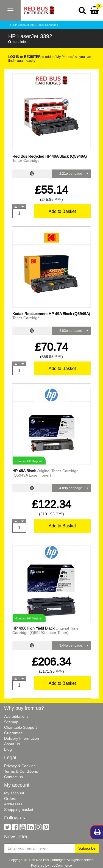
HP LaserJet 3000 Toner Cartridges (36, 25)
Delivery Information (22, 738)
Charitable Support (20, 727)
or (24, 57)
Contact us (13, 777)
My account (14, 793)
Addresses (13, 804)
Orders (10, 799)
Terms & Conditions (21, 771)
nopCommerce (61, 865)
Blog (8, 749)
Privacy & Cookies (20, 766)
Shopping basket (19, 809)
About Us (12, 744)
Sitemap (11, 722)
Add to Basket (62, 211)
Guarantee (13, 733)
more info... (18, 42)
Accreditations (16, 716)
